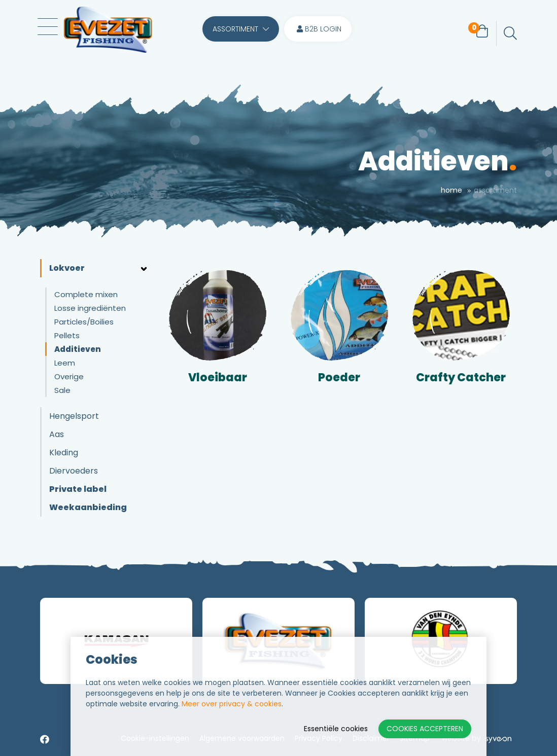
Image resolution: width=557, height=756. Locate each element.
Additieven (78, 349)
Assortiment (241, 33)
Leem (65, 363)
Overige (69, 376)
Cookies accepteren (425, 729)
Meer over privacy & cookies (232, 704)
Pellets (67, 335)
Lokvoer (67, 268)
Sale (62, 390)
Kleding (64, 453)
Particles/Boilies (84, 322)
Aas (57, 434)
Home (451, 190)
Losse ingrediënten (90, 308)
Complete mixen (86, 294)
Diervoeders (74, 471)
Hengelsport (74, 416)
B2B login (319, 33)
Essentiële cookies (336, 729)
